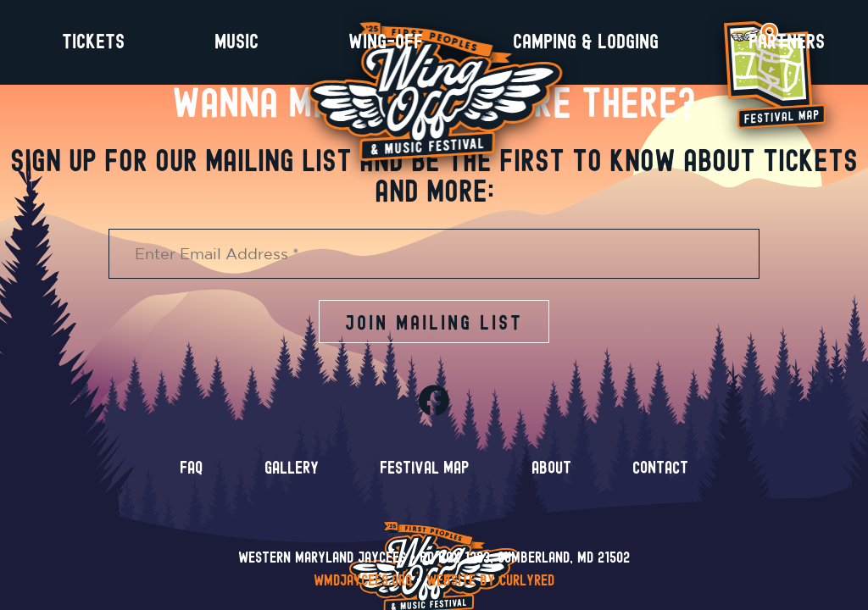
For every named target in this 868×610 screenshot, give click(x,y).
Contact (660, 480)
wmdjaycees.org (363, 581)
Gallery (292, 480)
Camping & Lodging (586, 42)
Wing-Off (386, 42)
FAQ (191, 480)
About (551, 480)
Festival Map (425, 480)
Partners (787, 42)
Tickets (93, 42)
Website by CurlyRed (490, 581)
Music (236, 42)
